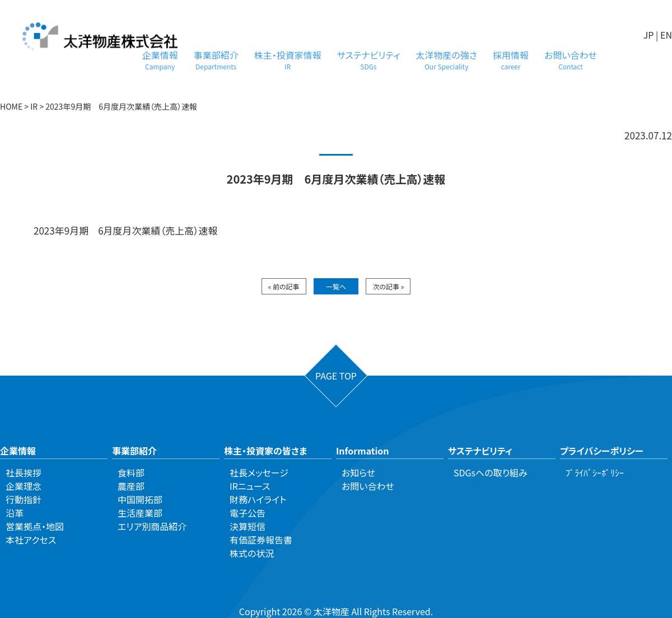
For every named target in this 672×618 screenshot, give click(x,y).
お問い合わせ (571, 60)
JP (649, 35)
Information (363, 451)
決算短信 (248, 526)
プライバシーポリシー (602, 451)
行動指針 (24, 499)
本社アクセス (31, 540)
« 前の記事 (284, 286)
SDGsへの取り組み (491, 472)
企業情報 (160, 60)
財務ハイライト (258, 499)
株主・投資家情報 (288, 60)
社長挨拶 (24, 472)
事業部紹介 (216, 60)
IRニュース (250, 486)
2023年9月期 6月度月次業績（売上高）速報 (126, 230)
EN (666, 35)
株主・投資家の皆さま (265, 451)
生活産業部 (140, 513)
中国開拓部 (140, 499)
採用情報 (511, 60)
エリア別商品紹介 (152, 526)
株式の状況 (252, 553)
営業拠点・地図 (35, 526)
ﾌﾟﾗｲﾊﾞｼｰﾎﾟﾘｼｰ (595, 472)
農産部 (131, 486)
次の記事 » (388, 286)
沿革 (15, 513)
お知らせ (358, 472)
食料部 (131, 472)
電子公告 (248, 513)
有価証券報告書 (261, 540)
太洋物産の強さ (446, 60)
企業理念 (24, 486)
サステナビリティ (369, 60)
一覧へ (336, 286)
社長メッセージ (259, 472)
